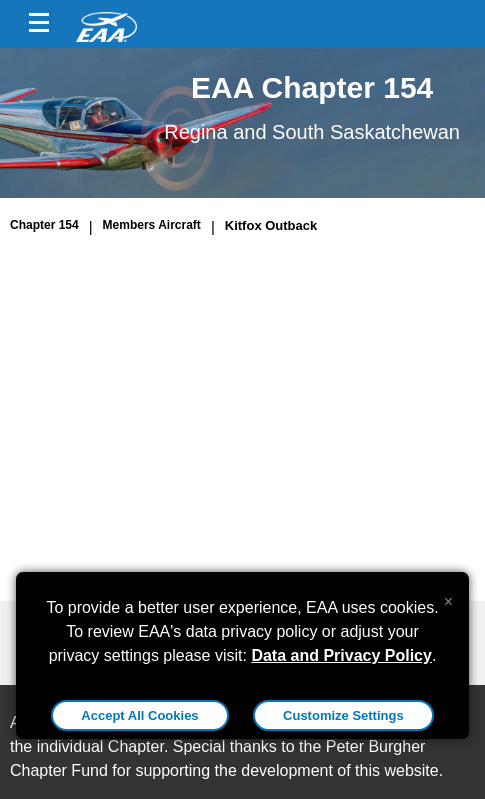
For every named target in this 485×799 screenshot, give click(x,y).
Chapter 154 (44, 225)
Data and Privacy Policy (341, 655)
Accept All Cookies (139, 715)
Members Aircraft (152, 225)
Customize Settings (343, 715)
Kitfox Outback (271, 225)
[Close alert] (448, 597)
